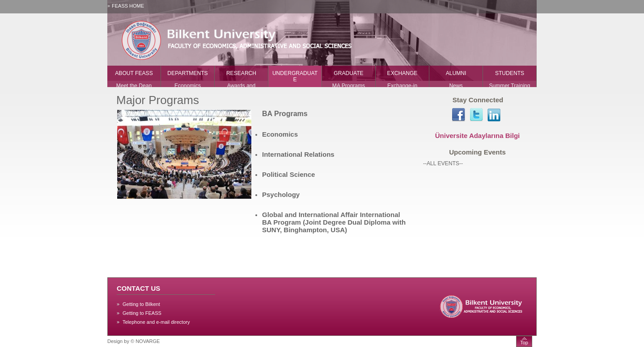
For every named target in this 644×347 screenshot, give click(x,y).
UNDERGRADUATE (295, 76)
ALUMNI (456, 73)
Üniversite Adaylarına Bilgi (478, 136)
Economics (188, 86)
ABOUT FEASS (134, 73)
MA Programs (349, 86)
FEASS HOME (128, 6)
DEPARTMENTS (187, 73)
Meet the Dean (134, 86)
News (456, 86)
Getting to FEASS (142, 313)
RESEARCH (241, 73)
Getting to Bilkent (141, 304)
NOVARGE (148, 341)
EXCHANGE (402, 73)
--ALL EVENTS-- (443, 163)
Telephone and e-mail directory (156, 322)
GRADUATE (348, 73)
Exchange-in (402, 86)
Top (524, 343)
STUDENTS (510, 73)
